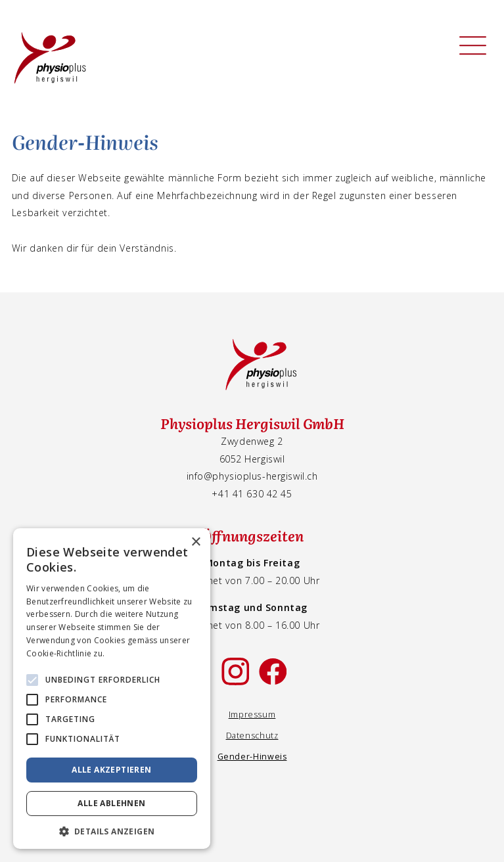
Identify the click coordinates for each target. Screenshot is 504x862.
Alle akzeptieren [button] (111, 770)
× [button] (195, 542)
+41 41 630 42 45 (252, 494)
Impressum (252, 715)
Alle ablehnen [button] (111, 803)
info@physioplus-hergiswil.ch (252, 476)
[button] (112, 830)
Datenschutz (252, 736)
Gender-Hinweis (252, 757)
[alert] (112, 689)
